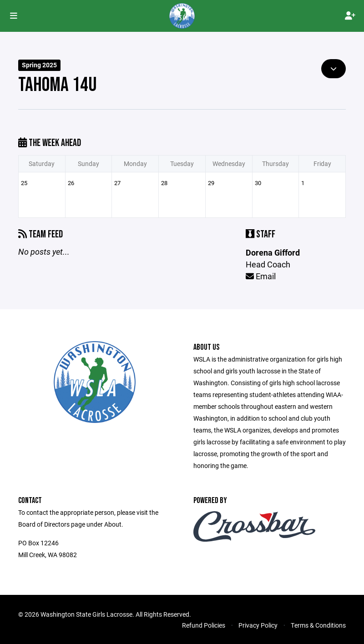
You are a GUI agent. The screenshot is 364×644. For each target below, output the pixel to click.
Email (261, 276)
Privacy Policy (258, 625)
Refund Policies (204, 625)
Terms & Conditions (318, 625)
